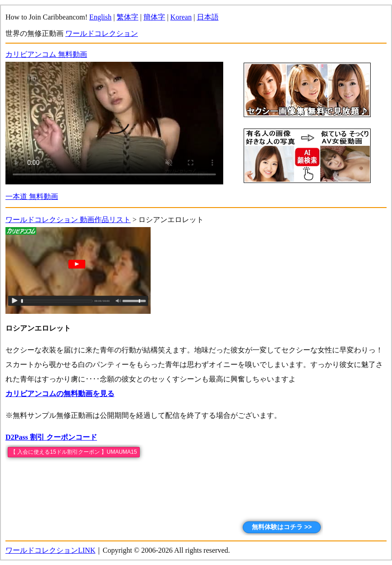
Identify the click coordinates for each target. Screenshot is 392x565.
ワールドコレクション (102, 33)
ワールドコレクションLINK (50, 550)
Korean (181, 17)
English (100, 17)
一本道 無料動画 (32, 196)
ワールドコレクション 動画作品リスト (68, 220)
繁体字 (127, 17)
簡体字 (154, 17)
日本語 (208, 17)
